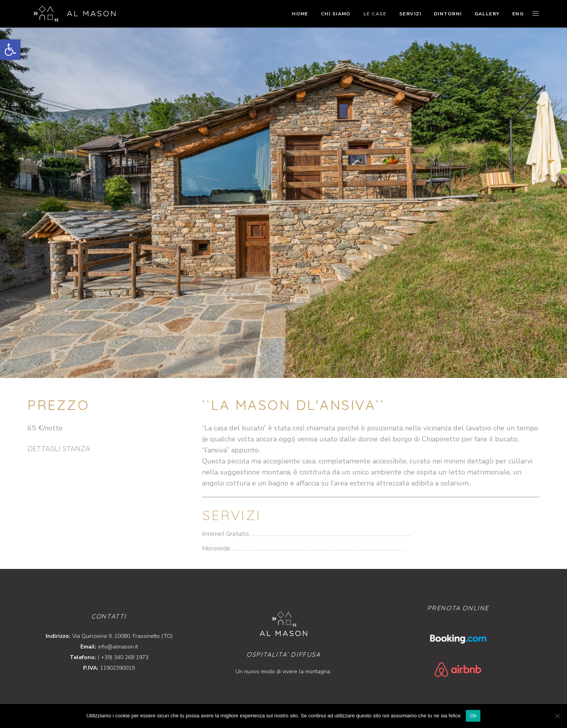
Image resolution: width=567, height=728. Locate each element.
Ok (473, 716)
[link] (10, 50)
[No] (557, 716)
